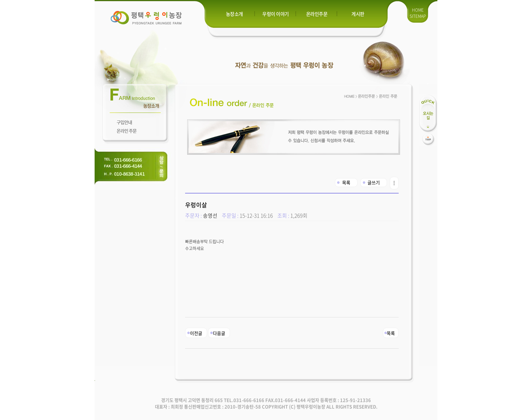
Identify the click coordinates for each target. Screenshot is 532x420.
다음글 (219, 333)
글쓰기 (374, 182)
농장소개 (234, 14)
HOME (418, 10)
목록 (346, 182)
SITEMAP (418, 16)
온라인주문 (317, 14)
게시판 (358, 14)
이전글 (196, 333)
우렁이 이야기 (276, 14)
